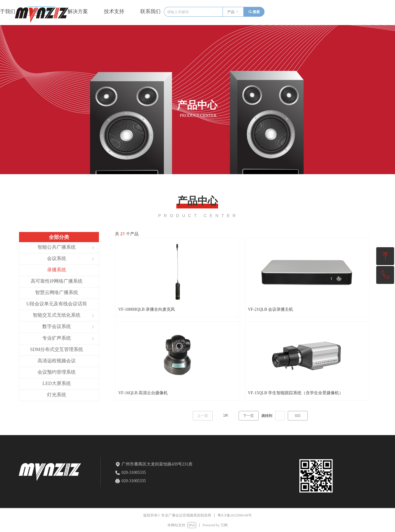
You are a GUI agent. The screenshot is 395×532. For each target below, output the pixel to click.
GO (298, 416)
